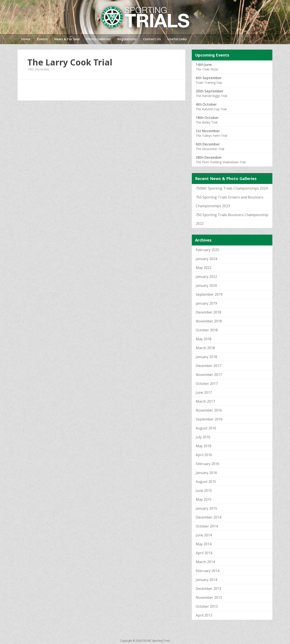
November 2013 (209, 597)
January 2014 (206, 580)
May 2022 (204, 268)
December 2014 (208, 517)
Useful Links (177, 39)
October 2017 (207, 384)
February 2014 (207, 571)
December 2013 (208, 589)
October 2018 (207, 330)
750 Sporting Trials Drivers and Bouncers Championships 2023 (230, 202)
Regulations (127, 39)
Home (26, 39)
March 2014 (205, 562)
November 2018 (209, 321)
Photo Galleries (99, 39)
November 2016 (209, 410)
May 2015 (204, 499)
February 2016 (207, 464)
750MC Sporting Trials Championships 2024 (232, 188)
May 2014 (204, 544)
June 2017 (204, 392)
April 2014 (204, 553)
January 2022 (206, 277)
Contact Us (152, 39)
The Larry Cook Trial (70, 62)
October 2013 (207, 606)
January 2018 (206, 357)
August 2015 (206, 482)
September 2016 (209, 419)
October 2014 (207, 526)
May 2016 (204, 446)
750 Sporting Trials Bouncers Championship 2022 (232, 219)
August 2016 (206, 428)
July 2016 (203, 437)
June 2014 (204, 535)
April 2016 (204, 455)
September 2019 (209, 294)
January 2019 (206, 303)
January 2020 (206, 285)
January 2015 (206, 508)
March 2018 (205, 348)
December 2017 (208, 366)
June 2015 (204, 491)
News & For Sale (67, 39)
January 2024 (206, 259)
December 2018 (208, 312)
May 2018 (204, 339)
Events (42, 39)
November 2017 (209, 375)
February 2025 (207, 250)
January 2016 (206, 473)
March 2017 (205, 401)
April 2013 (204, 615)
